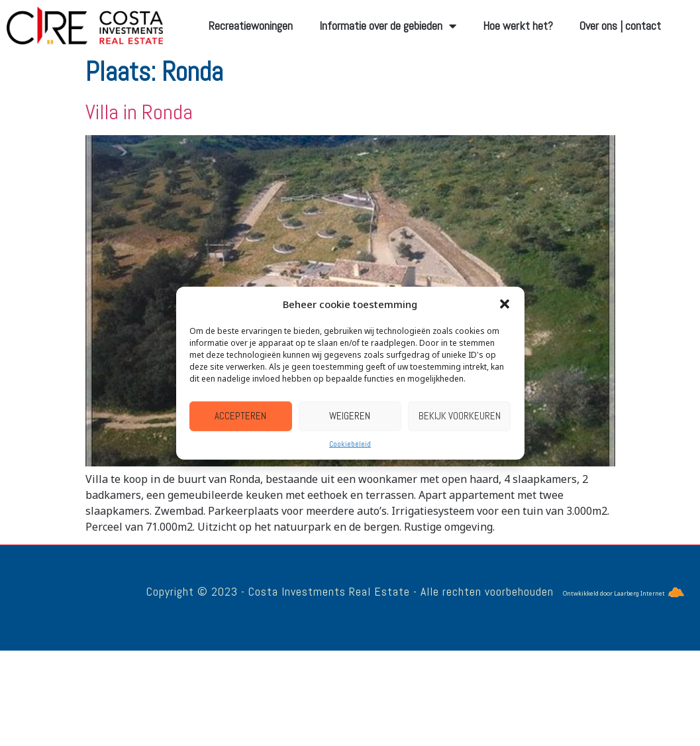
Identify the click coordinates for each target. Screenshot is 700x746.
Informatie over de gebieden (388, 26)
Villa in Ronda (139, 112)
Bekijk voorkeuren (460, 416)
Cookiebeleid (350, 443)
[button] (505, 304)
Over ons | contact (620, 26)
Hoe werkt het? (518, 26)
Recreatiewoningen (251, 26)
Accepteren (240, 416)
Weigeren (350, 416)
